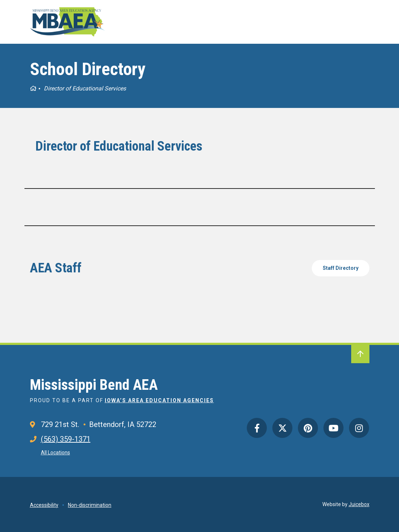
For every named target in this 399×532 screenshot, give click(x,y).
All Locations (55, 453)
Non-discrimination (90, 505)
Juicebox (359, 504)
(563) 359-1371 (66, 439)
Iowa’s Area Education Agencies (159, 400)
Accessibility (44, 505)
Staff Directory (341, 268)
